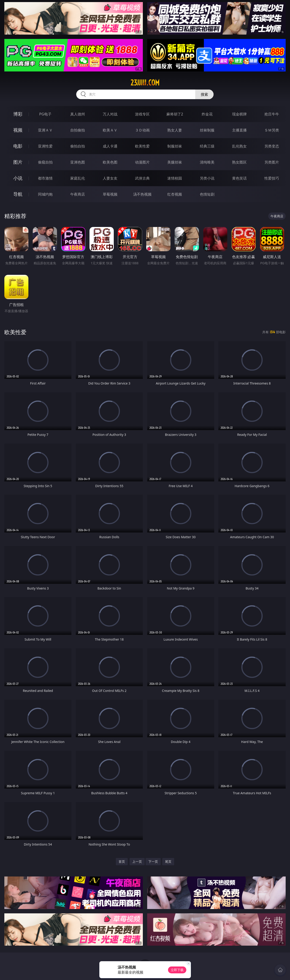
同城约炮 (45, 194)
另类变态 (272, 146)
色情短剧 (207, 194)
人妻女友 (110, 178)
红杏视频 (175, 194)
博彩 (18, 114)
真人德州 (78, 114)
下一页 (153, 861)
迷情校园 (175, 178)
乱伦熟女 (239, 146)
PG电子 (45, 114)
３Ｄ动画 (142, 130)
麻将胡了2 (175, 114)
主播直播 (239, 130)
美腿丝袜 (175, 162)
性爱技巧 (272, 178)
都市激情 (45, 178)
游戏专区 (142, 114)
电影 (18, 146)
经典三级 (207, 146)
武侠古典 (142, 178)
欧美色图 (110, 162)
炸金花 (207, 114)
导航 (18, 194)
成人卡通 (110, 146)
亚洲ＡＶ (45, 130)
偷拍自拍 (78, 146)
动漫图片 (142, 162)
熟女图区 (239, 162)
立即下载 (177, 970)
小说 (18, 178)
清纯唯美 (207, 162)
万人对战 (110, 114)
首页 (122, 861)
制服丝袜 (175, 146)
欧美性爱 (142, 146)
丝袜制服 (207, 130)
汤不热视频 (142, 194)
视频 (18, 130)
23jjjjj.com (145, 83)
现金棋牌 (239, 114)
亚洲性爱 (45, 146)
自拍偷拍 (78, 130)
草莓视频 (110, 194)
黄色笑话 (239, 178)
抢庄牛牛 (272, 114)
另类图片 (272, 162)
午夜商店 (78, 194)
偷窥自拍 (45, 162)
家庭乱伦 (78, 178)
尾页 (168, 861)
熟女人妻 (175, 130)
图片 (18, 162)
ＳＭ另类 (272, 130)
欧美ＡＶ (110, 130)
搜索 (204, 94)
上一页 (137, 861)
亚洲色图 (78, 162)
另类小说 (207, 178)
